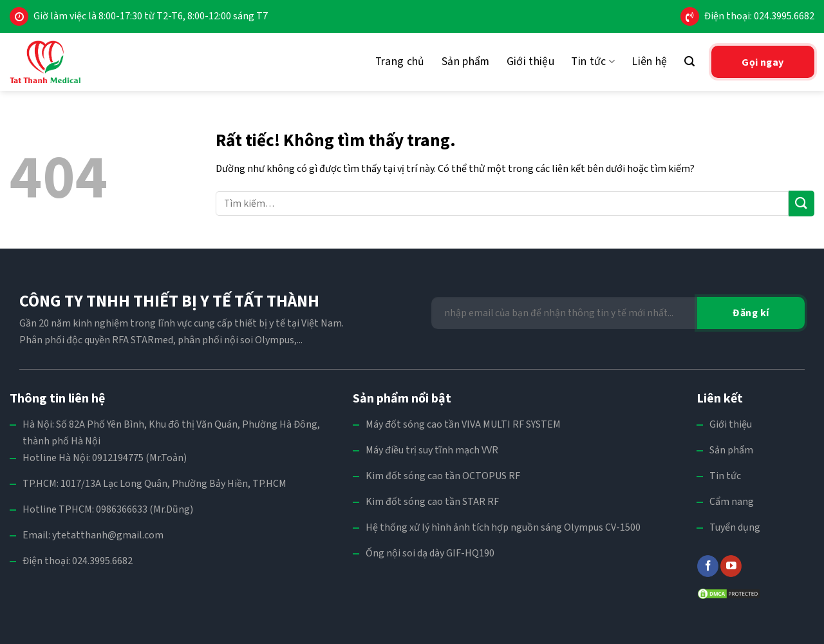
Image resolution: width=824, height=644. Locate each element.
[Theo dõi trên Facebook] (708, 566)
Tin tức (593, 62)
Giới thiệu (531, 62)
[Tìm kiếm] (689, 62)
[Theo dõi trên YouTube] (731, 566)
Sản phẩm (466, 62)
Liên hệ (649, 62)
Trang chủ (400, 62)
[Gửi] (801, 203)
